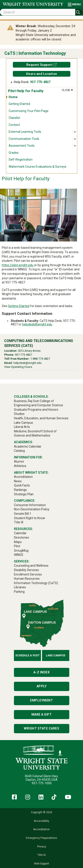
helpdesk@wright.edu (37, 324)
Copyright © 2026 (42, 812)
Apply (42, 686)
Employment (41, 700)
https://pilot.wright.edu (18, 265)
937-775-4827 (40, 82)
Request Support (40, 65)
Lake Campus (56, 655)
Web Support (42, 864)
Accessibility (41, 821)
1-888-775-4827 (40, 359)
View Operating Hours (18, 367)
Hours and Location (42, 74)
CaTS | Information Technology (35, 53)
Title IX (41, 855)
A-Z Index (42, 672)
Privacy (42, 847)
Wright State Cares (41, 728)
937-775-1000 (42, 783)
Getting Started (19, 306)
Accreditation (41, 829)
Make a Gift (42, 714)
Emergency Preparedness (41, 838)
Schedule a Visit (27, 655)
